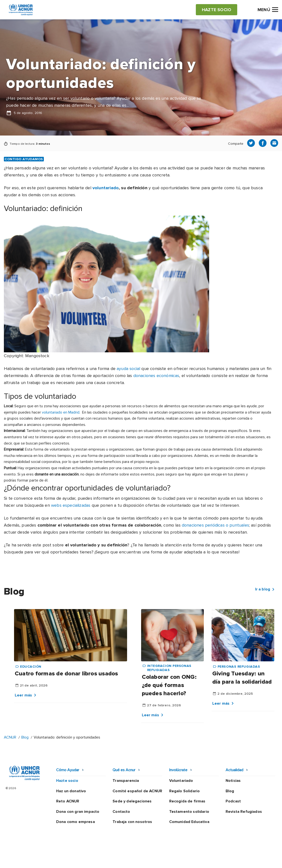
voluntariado (106, 188)
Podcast (233, 801)
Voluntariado (181, 781)
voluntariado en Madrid (61, 412)
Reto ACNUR (68, 801)
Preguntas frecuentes (258, 859)
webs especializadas (71, 505)
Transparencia (126, 781)
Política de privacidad (109, 859)
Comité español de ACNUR (137, 791)
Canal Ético (193, 859)
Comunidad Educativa (189, 822)
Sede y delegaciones (132, 801)
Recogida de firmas (187, 801)
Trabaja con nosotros (132, 822)
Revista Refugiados (244, 812)
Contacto (121, 812)
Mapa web (221, 859)
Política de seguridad (156, 859)
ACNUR (10, 737)
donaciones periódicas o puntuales (215, 525)
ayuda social (128, 369)
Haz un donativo (71, 791)
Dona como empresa (76, 822)
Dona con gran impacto (78, 812)
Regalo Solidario (185, 791)
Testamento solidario (189, 812)
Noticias (233, 781)
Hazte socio (67, 781)
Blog (25, 737)
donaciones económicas (156, 376)
